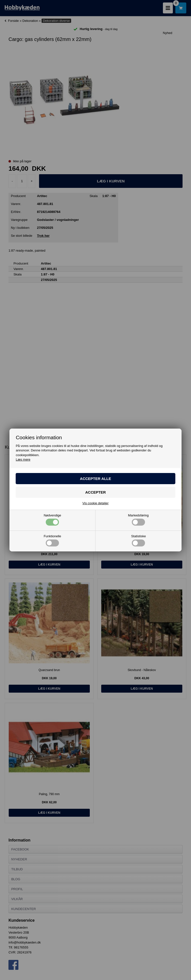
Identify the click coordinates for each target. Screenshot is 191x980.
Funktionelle (52, 541)
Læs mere (23, 459)
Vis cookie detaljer (95, 503)
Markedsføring (138, 520)
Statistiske (138, 541)
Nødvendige (52, 520)
